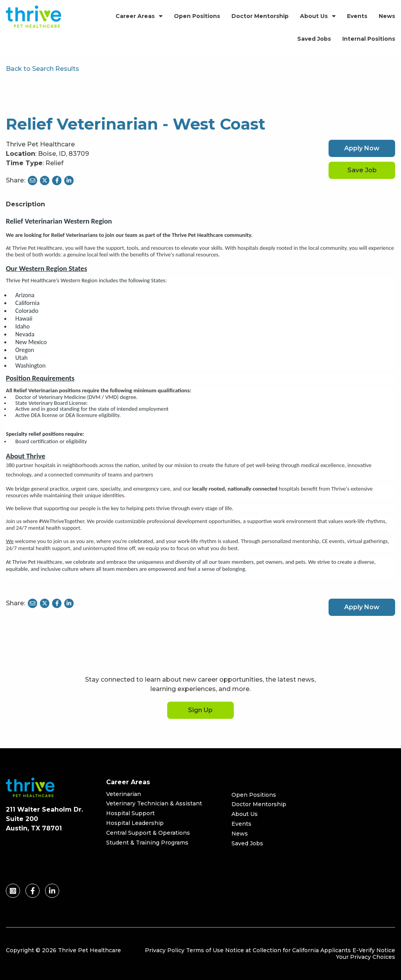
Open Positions (197, 16)
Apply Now (362, 148)
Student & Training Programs (147, 843)
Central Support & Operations (148, 833)
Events (357, 16)
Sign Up (200, 710)
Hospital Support (130, 813)
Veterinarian (124, 794)
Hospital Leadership (135, 823)
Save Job (362, 170)
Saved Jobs (314, 39)
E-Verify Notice (374, 950)
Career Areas (135, 16)
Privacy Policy (165, 950)
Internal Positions (369, 39)
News (387, 16)
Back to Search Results (42, 69)
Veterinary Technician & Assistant (154, 803)
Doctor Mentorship (260, 16)
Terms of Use (205, 950)
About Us (314, 16)
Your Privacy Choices (366, 957)
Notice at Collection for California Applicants (288, 950)
